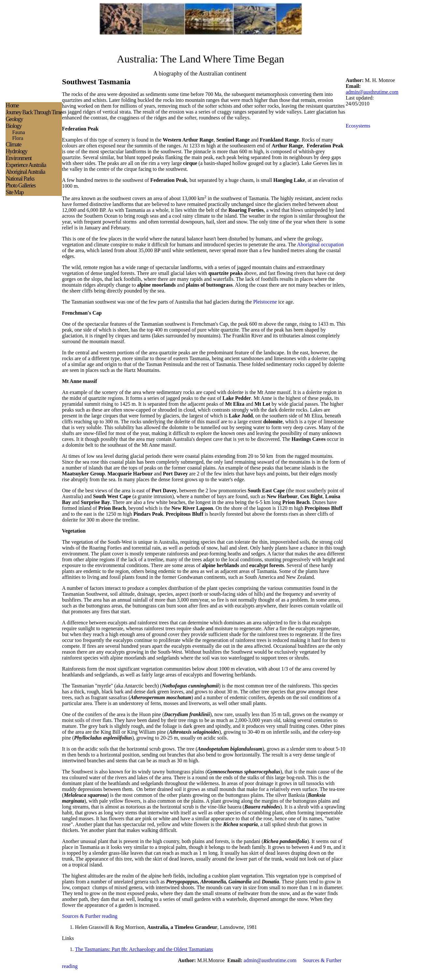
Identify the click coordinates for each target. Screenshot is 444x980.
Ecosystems (358, 126)
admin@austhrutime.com (372, 92)
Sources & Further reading (90, 916)
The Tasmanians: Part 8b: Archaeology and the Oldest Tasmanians (144, 949)
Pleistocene (265, 302)
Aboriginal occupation (321, 245)
